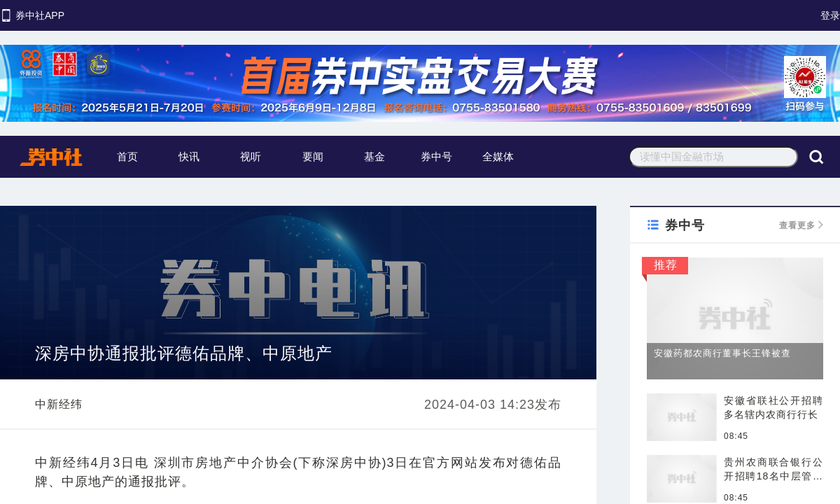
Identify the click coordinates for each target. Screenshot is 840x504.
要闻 (313, 156)
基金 (374, 156)
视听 (251, 156)
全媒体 (498, 156)
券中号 (436, 156)
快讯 (189, 156)
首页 (127, 156)
